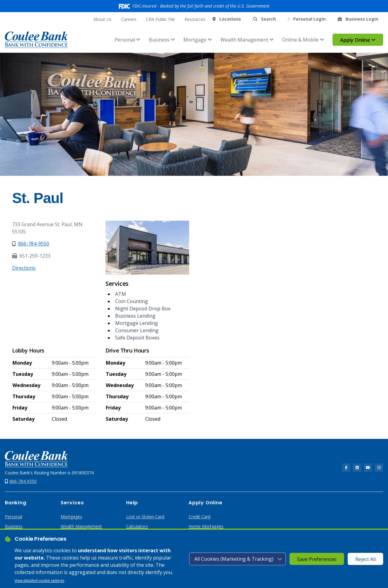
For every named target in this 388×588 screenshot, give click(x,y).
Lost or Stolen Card (145, 517)
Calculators (137, 526)
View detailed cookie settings (39, 581)
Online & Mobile (303, 40)
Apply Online (358, 40)
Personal (127, 40)
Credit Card (199, 517)
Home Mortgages (206, 526)
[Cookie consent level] (237, 559)
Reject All (365, 559)
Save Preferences (317, 559)
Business (162, 40)
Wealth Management (247, 40)
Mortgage (198, 40)
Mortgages (71, 517)
